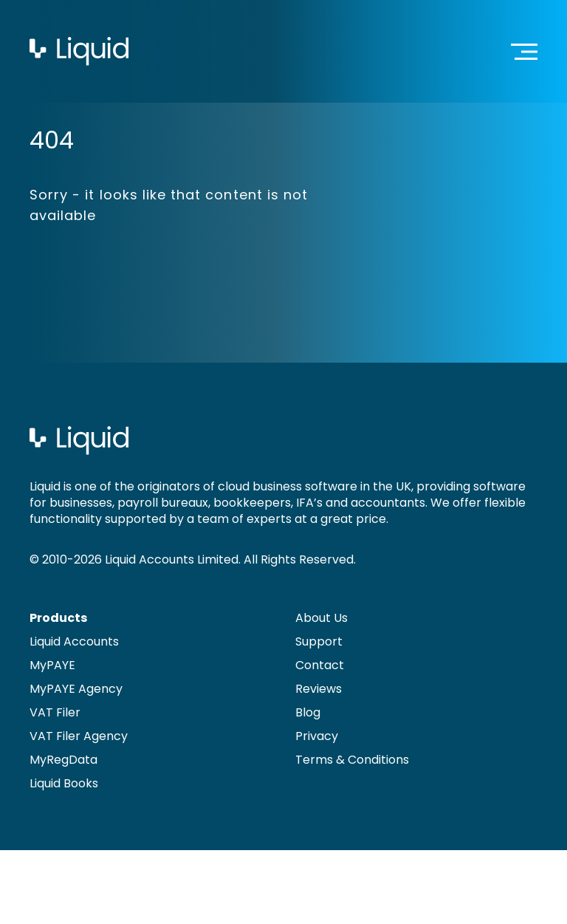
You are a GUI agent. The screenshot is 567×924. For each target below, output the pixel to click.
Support (319, 641)
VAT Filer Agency (79, 736)
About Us (322, 618)
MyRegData (63, 760)
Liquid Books (64, 783)
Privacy (317, 736)
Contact (320, 665)
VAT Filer (55, 712)
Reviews (319, 689)
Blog (308, 712)
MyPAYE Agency (76, 689)
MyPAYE (52, 665)
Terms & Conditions (352, 760)
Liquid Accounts (74, 641)
